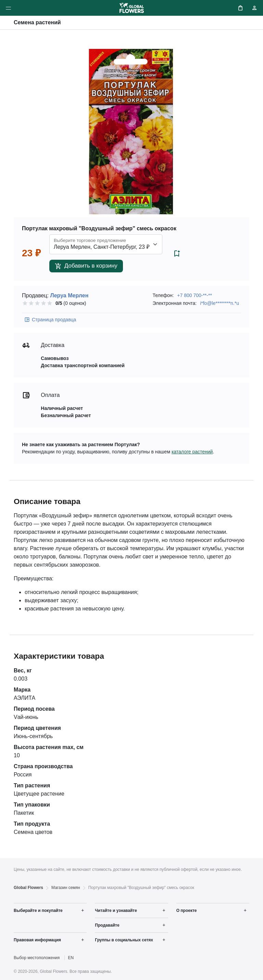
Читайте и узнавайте (116, 911)
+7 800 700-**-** (195, 295)
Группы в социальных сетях (124, 940)
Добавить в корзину (86, 266)
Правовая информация (37, 940)
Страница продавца (50, 320)
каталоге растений (192, 452)
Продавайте (107, 925)
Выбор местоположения (37, 958)
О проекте (187, 911)
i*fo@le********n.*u (220, 303)
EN (71, 958)
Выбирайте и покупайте (38, 911)
